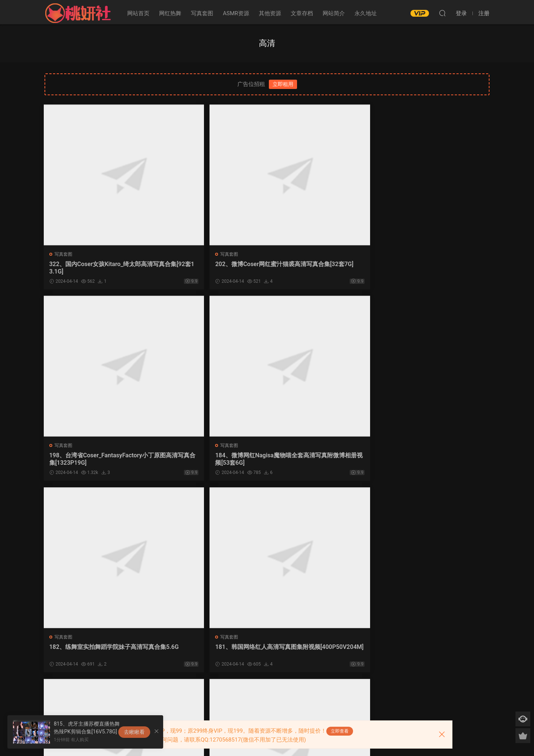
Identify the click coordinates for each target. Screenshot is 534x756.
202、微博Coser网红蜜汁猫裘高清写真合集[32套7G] (209, 268)
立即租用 (283, 84)
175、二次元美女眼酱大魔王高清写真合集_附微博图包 (97, 652)
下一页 (280, 694)
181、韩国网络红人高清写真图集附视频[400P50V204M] (210, 460)
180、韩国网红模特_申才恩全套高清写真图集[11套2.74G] (321, 460)
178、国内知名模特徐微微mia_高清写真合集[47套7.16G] (436, 460)
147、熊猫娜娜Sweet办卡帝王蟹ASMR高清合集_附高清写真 (210, 652)
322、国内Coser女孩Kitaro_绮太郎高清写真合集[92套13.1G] (96, 268)
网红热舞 (170, 13)
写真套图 (202, 13)
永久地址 (366, 13)
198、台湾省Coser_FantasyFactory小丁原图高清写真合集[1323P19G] (323, 268)
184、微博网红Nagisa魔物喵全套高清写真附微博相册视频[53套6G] (436, 268)
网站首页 (138, 13)
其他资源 (270, 13)
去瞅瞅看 (134, 732)
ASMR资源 (236, 13)
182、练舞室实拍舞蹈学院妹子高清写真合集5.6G (97, 460)
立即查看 (340, 731)
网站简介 (334, 13)
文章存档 (302, 13)
